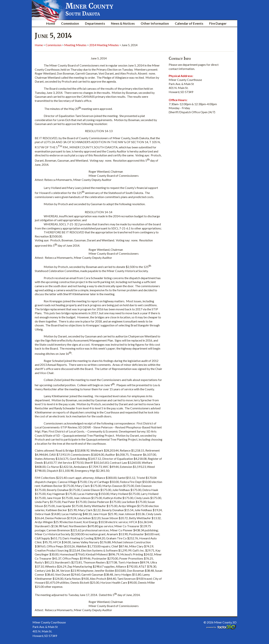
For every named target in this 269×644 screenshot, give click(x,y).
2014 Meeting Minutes (104, 45)
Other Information (155, 23)
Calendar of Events (189, 23)
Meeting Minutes (75, 45)
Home (51, 23)
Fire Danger (218, 23)
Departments (95, 23)
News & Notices (123, 23)
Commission (70, 23)
